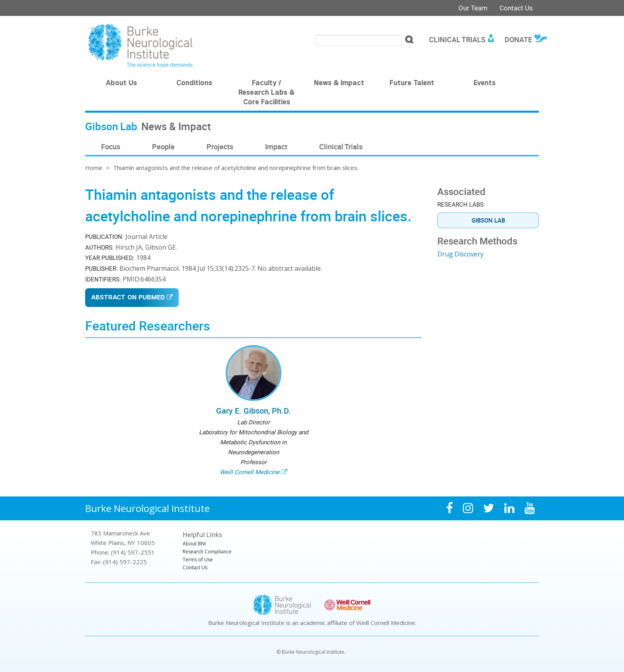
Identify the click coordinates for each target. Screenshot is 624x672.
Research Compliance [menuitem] (207, 552)
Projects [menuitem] (220, 147)
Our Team (473, 8)
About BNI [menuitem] (194, 544)
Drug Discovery (460, 254)
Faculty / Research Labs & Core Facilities (266, 93)
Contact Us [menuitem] (195, 567)
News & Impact (339, 84)
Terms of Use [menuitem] (198, 560)
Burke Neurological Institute (147, 508)
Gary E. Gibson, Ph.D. (253, 411)
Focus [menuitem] (111, 147)
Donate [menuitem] (518, 39)
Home (94, 168)
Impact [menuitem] (276, 147)
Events (485, 84)
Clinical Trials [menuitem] (457, 39)
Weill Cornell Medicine (250, 472)
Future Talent (412, 84)
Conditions (194, 84)
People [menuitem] (163, 147)
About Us (121, 84)
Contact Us (516, 8)
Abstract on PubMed (128, 298)
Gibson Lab (488, 220)
